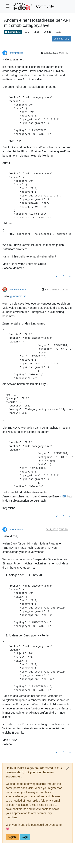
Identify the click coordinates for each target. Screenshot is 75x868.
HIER (63, 496)
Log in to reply (61, 39)
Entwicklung (13, 32)
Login (25, 837)
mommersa (16, 53)
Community (45, 6)
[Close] (68, 768)
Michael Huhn (18, 290)
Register (12, 837)
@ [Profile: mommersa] (18, 296)
